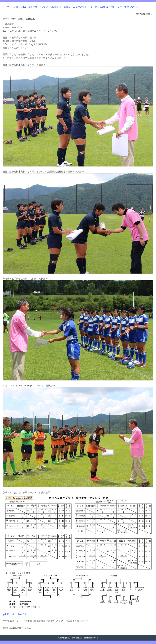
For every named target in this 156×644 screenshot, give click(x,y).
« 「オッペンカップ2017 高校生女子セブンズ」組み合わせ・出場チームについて (44, 7)
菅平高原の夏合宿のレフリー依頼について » (117, 7)
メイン (90, 7)
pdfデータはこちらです (15, 614)
